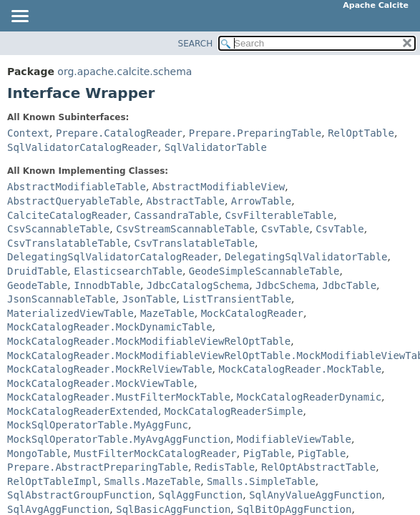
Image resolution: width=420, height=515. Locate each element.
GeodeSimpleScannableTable (264, 271)
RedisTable (225, 467)
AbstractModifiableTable (77, 187)
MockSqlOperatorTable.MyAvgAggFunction (119, 439)
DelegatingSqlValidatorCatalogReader (113, 257)
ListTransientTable (237, 299)
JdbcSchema (285, 285)
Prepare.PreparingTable (255, 133)
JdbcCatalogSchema (198, 285)
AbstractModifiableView (219, 187)
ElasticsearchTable (128, 271)
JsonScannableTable (62, 299)
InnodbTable (107, 285)
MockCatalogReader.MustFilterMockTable (119, 397)
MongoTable (37, 453)
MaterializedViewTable (70, 313)
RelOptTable (361, 133)
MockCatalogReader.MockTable (300, 369)
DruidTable (37, 271)
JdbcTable (349, 285)
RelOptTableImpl (52, 481)
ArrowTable (261, 201)
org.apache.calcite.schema (124, 72)
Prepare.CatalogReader (119, 133)
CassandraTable (176, 215)
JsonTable (150, 299)
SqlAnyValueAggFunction (315, 495)
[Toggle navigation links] (19, 17)
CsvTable (285, 229)
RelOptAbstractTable (318, 467)
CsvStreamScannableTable (185, 229)
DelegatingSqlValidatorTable (306, 257)
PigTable (267, 453)
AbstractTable (185, 201)
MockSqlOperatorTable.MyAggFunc (98, 425)
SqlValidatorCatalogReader (83, 147)
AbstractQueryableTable (73, 201)
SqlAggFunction (200, 495)
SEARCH (196, 44)
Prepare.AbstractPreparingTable (98, 467)
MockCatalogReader (252, 313)
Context (28, 133)
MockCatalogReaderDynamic (309, 397)
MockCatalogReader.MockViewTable (101, 383)
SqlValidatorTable (216, 147)
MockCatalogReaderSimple (234, 411)
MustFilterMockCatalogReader (155, 453)
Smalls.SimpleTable (261, 481)
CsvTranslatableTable (68, 243)
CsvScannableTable (58, 229)
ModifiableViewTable (294, 439)
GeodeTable (37, 285)
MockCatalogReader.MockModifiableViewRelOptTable (149, 341)
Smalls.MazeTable (152, 481)
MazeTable (167, 313)
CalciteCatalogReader (68, 215)
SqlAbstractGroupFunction (79, 495)
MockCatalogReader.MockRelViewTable (110, 369)
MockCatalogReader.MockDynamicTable (110, 327)
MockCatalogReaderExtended (83, 411)
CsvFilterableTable (279, 215)
